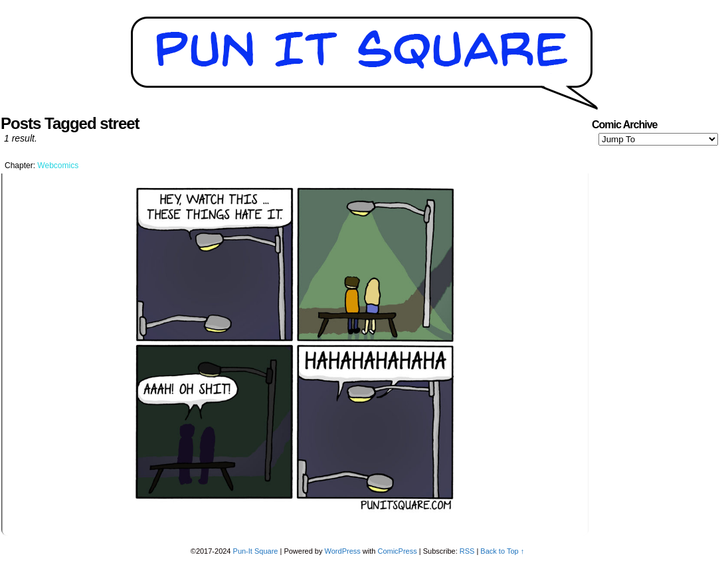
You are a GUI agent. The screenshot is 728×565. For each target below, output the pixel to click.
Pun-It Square (256, 551)
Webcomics (58, 166)
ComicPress (397, 551)
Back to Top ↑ (502, 551)
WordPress (343, 551)
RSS (467, 551)
